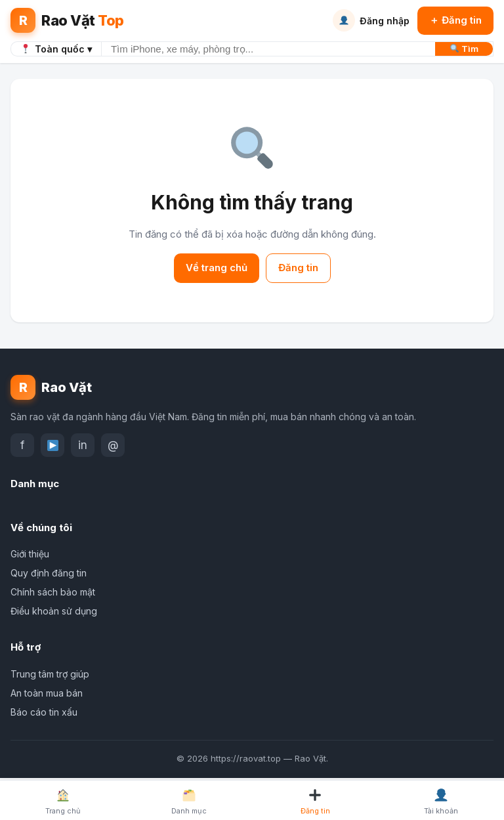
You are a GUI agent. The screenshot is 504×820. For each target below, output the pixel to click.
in (83, 445)
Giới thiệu (30, 554)
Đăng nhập (371, 20)
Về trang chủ (217, 268)
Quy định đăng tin (49, 573)
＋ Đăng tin (455, 20)
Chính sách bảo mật (53, 592)
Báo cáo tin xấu (44, 712)
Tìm (464, 49)
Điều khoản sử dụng (54, 611)
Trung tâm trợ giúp (50, 674)
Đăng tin (298, 268)
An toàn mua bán (47, 693)
